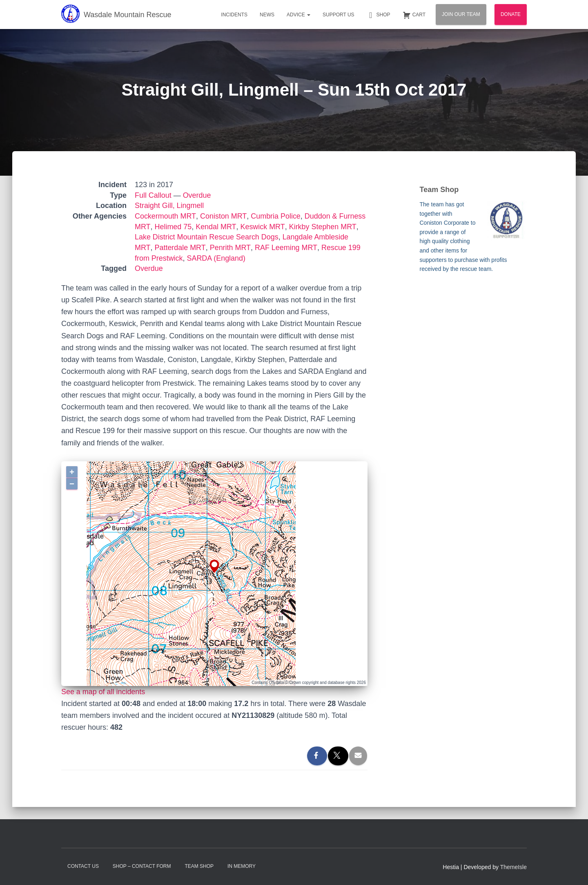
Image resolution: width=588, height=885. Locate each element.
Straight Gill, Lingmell (169, 206)
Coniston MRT (223, 216)
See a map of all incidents (103, 692)
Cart (414, 15)
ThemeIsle (513, 867)
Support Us (339, 15)
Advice (298, 15)
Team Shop (199, 866)
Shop (379, 15)
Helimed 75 (173, 227)
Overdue (197, 195)
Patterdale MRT (179, 248)
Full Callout (153, 195)
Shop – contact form (142, 866)
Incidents (234, 15)
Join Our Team (461, 14)
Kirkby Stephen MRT (321, 227)
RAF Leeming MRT (284, 248)
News (267, 15)
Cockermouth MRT (165, 216)
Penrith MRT (228, 248)
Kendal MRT (215, 227)
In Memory (242, 866)
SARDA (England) (216, 258)
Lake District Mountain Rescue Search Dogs (207, 237)
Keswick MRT (261, 227)
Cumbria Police (274, 216)
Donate (511, 14)
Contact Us (83, 866)
